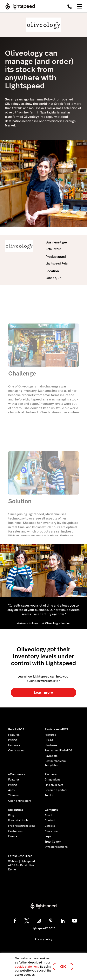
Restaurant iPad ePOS (59, 751)
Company (51, 810)
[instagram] (39, 921)
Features (14, 735)
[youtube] (75, 921)
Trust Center (53, 842)
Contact (50, 821)
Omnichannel (17, 751)
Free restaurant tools (22, 826)
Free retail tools (18, 821)
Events (13, 836)
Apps (11, 790)
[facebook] (15, 921)
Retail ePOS (16, 729)
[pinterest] (51, 921)
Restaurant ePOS (56, 729)
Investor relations (56, 847)
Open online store (20, 801)
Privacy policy (43, 940)
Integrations (53, 780)
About (49, 815)
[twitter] (27, 921)
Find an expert (54, 785)
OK (63, 967)
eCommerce (17, 774)
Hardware (14, 745)
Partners (51, 774)
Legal (48, 836)
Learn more (43, 692)
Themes (14, 796)
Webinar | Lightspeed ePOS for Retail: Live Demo (22, 866)
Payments (51, 756)
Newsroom (52, 831)
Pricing (12, 740)
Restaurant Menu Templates (56, 763)
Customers (15, 831)
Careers (50, 826)
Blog (11, 815)
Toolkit (49, 796)
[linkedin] (63, 921)
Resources (16, 810)
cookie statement (27, 967)
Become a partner (56, 790)
